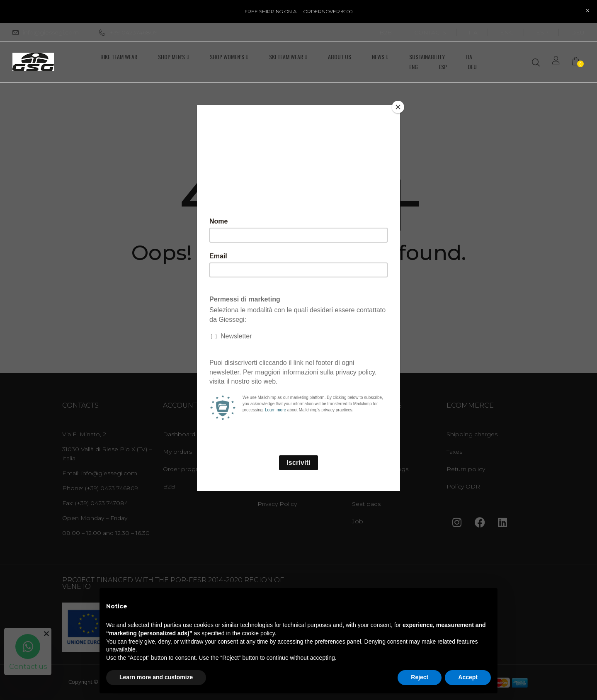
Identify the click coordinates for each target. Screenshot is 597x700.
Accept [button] (468, 677)
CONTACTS (430, 32)
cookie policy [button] (258, 633)
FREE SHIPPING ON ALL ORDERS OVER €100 (298, 11)
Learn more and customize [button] (156, 677)
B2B (386, 32)
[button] (578, 62)
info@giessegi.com (51, 32)
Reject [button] (420, 677)
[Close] (398, 107)
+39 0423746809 (128, 32)
